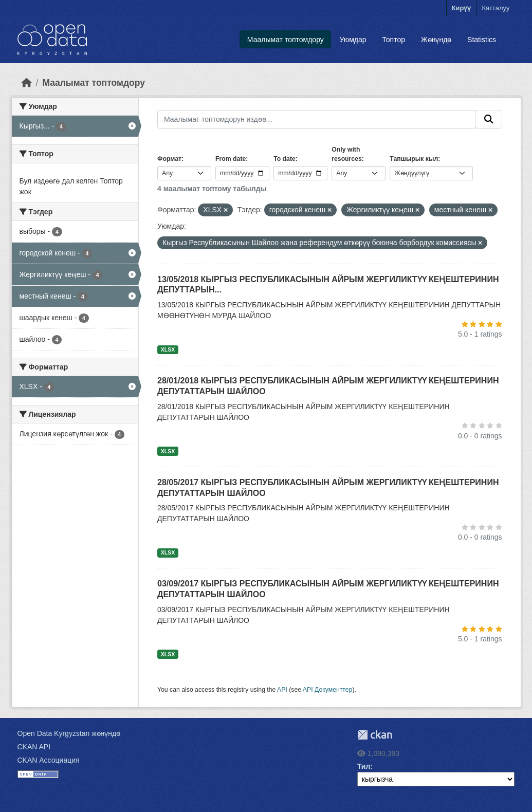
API (282, 690)
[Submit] (489, 119)
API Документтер (328, 690)
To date (285, 159)
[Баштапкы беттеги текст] (27, 83)
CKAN (375, 735)
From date (231, 159)
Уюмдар (353, 40)
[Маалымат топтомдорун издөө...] (317, 119)
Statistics (482, 40)
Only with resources (347, 154)
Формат (169, 159)
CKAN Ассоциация (49, 760)
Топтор (393, 40)
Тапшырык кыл (414, 159)
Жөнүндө (436, 40)
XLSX (168, 349)
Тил (364, 766)
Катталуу (496, 8)
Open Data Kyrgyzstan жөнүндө (69, 733)
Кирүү (462, 8)
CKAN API (34, 747)
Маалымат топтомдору (286, 40)
